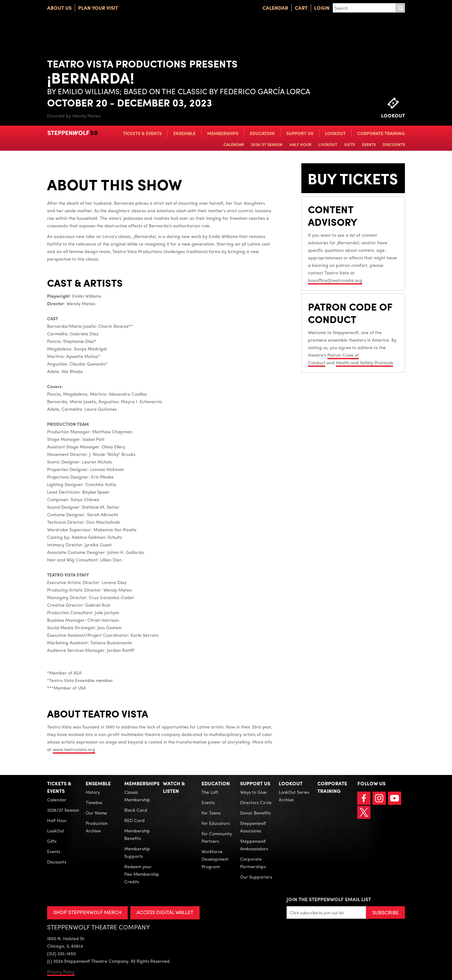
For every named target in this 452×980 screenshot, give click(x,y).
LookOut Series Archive (294, 796)
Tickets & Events (142, 133)
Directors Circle (256, 802)
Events (369, 144)
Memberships (223, 133)
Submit (400, 8)
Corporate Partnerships (253, 863)
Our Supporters (256, 877)
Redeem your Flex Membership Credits (142, 874)
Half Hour (300, 144)
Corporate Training (381, 133)
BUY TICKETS (337, 187)
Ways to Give (253, 792)
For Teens (211, 813)
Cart (301, 8)
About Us (59, 8)
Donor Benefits (255, 813)
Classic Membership (137, 796)
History (93, 792)
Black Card (136, 810)
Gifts (350, 144)
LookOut (335, 133)
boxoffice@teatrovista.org (335, 298)
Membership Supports (137, 852)
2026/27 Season (267, 144)
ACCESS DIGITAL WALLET (165, 912)
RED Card (135, 820)
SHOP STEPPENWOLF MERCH (87, 912)
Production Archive (97, 827)
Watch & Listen (174, 787)
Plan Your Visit (98, 8)
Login (322, 8)
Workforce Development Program (215, 859)
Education (262, 133)
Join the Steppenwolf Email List (329, 899)
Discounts (394, 144)
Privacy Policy (61, 972)
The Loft (210, 792)
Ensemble (184, 133)
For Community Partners (217, 837)
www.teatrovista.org (74, 749)
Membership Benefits (137, 834)
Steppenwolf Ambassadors (254, 845)
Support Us (300, 133)
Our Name (96, 813)
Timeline (94, 802)
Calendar (275, 8)
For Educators (216, 823)
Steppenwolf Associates (253, 827)
